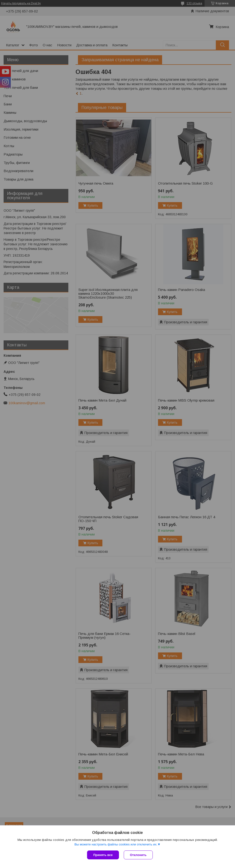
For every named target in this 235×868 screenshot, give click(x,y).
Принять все (103, 855)
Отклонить (138, 855)
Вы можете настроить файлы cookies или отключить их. (116, 844)
